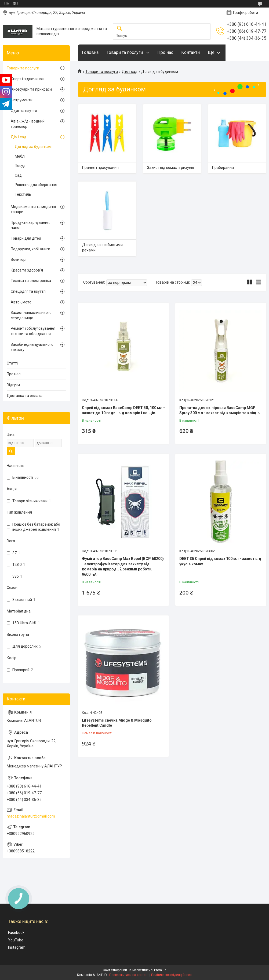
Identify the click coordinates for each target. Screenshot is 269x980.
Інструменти (22, 100)
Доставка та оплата (25, 396)
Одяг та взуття (24, 111)
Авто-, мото (21, 302)
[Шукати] (119, 29)
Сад (18, 175)
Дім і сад (130, 72)
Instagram (17, 947)
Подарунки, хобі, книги (30, 249)
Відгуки (13, 385)
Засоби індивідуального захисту (32, 347)
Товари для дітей (26, 238)
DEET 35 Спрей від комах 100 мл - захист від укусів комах (220, 561)
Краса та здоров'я (27, 270)
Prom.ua (160, 970)
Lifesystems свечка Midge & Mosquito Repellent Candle (117, 723)
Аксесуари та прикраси (31, 89)
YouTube (16, 940)
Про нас (165, 52)
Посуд (20, 166)
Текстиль (23, 194)
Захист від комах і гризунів (171, 168)
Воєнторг (19, 259)
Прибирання (223, 168)
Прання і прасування (100, 168)
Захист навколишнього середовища (31, 315)
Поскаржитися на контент (129, 975)
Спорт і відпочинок (27, 79)
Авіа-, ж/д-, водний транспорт (28, 124)
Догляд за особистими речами (102, 247)
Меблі (20, 156)
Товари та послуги (125, 52)
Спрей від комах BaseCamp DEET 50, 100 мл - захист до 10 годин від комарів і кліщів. (123, 410)
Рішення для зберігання (36, 185)
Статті (12, 363)
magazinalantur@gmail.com (31, 816)
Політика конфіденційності (172, 975)
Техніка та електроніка (31, 281)
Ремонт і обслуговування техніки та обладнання (33, 331)
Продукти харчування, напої (30, 225)
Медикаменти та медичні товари (33, 209)
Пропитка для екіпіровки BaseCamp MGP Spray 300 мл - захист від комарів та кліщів (219, 410)
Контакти (190, 52)
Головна (90, 52)
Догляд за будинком (33, 147)
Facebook (16, 933)
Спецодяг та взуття (28, 291)
